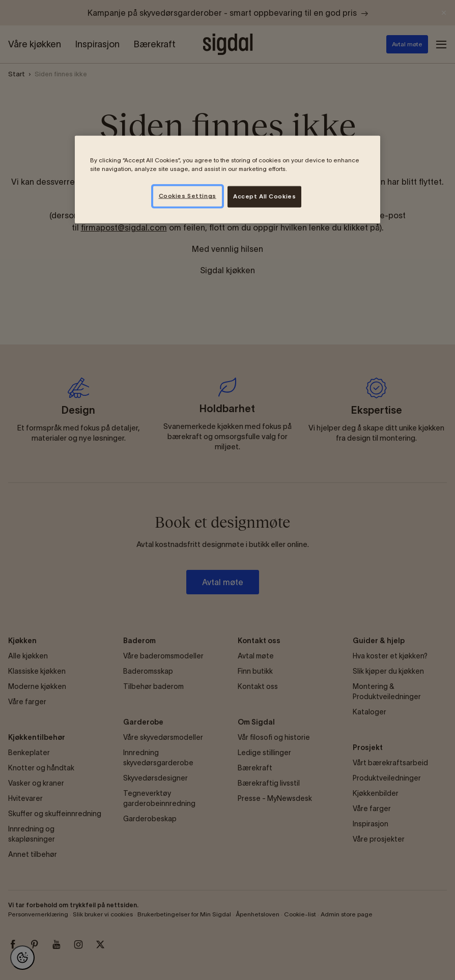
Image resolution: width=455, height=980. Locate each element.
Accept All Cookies (264, 196)
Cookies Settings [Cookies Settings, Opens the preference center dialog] (188, 196)
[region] (227, 180)
